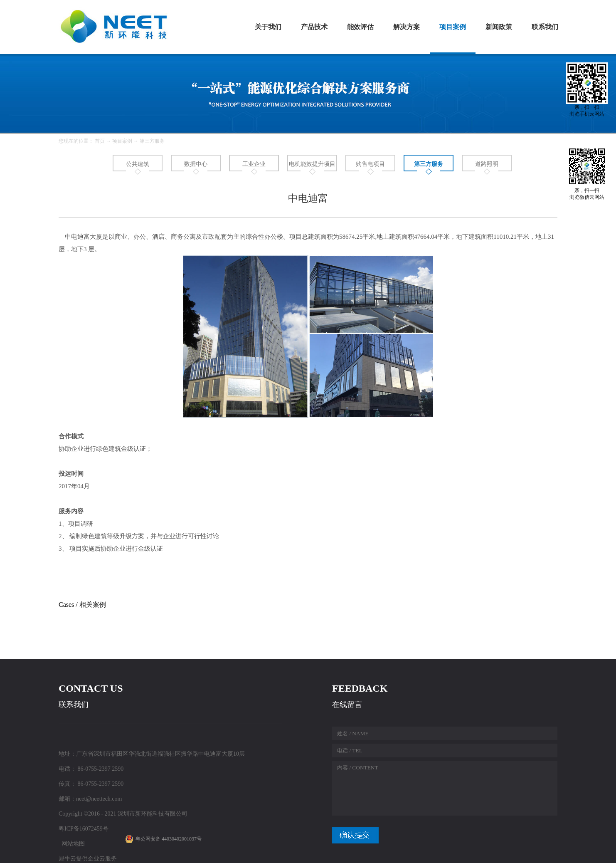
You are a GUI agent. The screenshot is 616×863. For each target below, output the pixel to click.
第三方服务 (152, 141)
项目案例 (122, 141)
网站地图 (72, 844)
